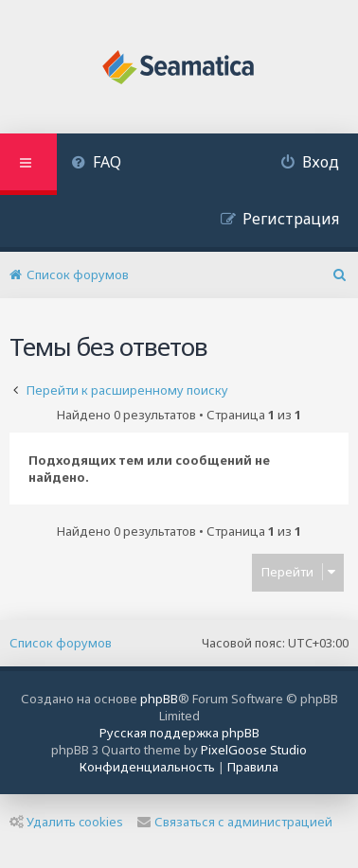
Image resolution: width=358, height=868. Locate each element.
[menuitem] (96, 164)
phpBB (159, 699)
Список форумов (61, 643)
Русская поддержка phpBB (179, 733)
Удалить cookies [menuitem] (66, 822)
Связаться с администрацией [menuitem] (235, 822)
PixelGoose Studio (254, 750)
